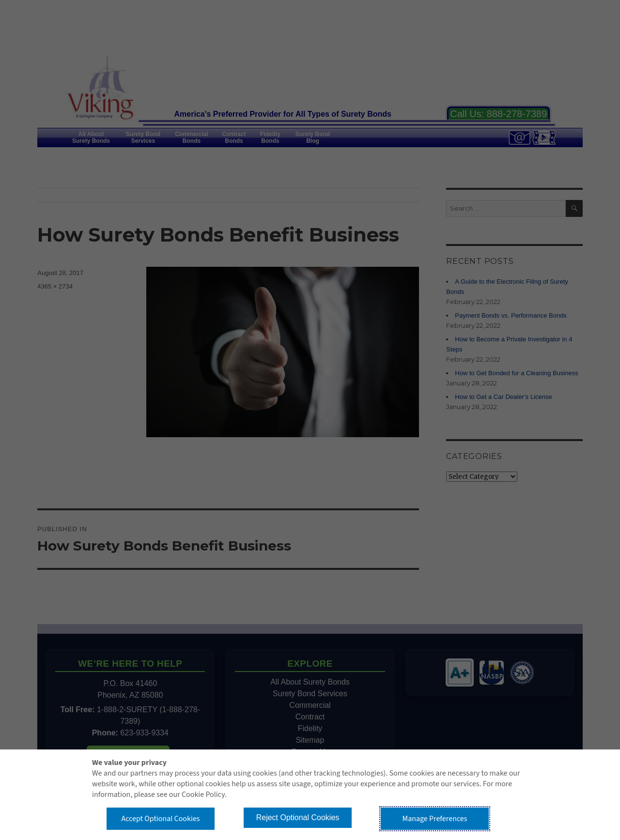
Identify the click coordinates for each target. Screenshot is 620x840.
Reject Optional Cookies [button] (298, 817)
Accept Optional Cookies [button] (160, 819)
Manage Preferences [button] (435, 819)
